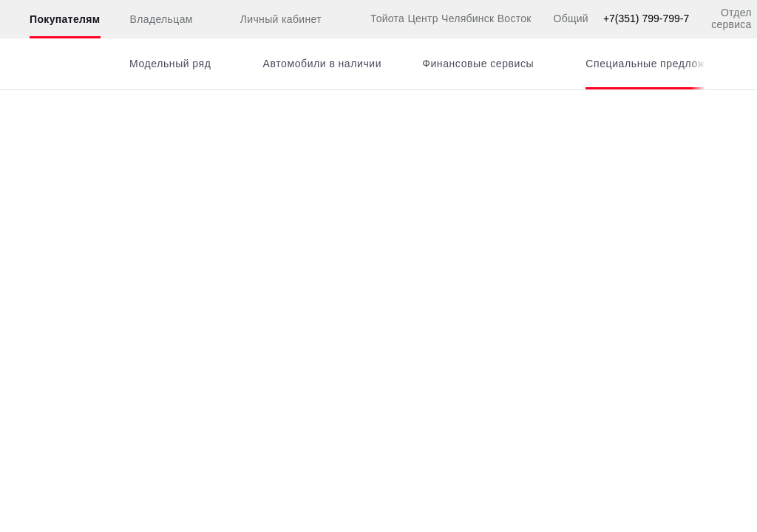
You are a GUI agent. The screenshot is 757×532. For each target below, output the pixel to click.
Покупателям (65, 19)
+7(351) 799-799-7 (646, 18)
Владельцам (162, 19)
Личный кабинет (272, 20)
